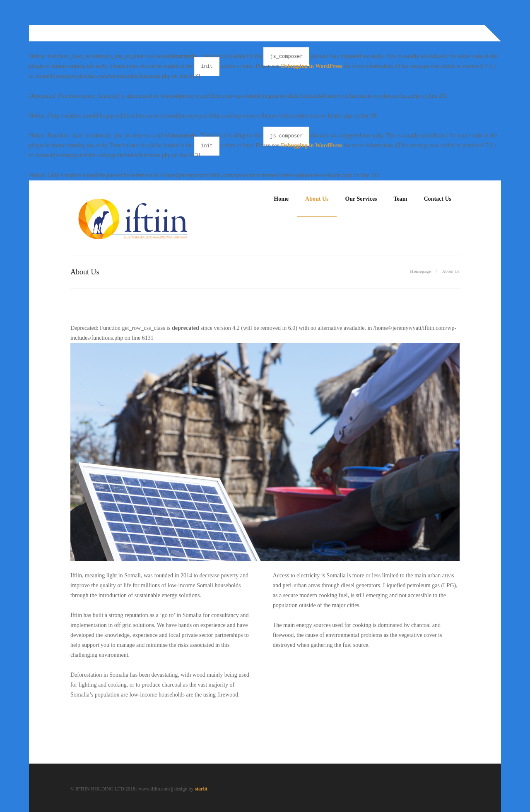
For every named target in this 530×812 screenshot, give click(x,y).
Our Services (361, 199)
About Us (317, 199)
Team (401, 199)
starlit (201, 789)
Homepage (420, 271)
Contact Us (438, 199)
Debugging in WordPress (312, 66)
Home (281, 199)
